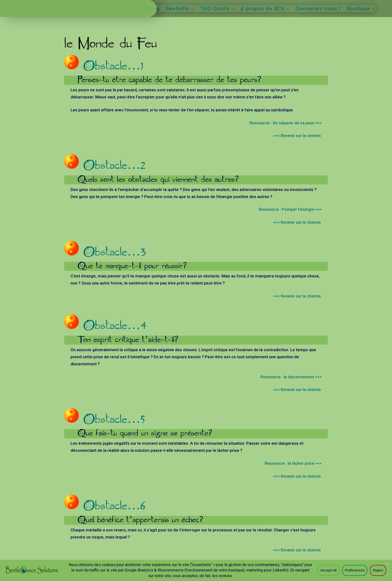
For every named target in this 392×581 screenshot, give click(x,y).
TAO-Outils (215, 9)
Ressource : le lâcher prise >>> (293, 465)
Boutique (358, 9)
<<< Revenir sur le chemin (297, 137)
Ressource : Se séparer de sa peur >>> (286, 124)
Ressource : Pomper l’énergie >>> (290, 211)
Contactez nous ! (318, 9)
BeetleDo (177, 9)
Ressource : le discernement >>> (291, 378)
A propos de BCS (263, 9)
